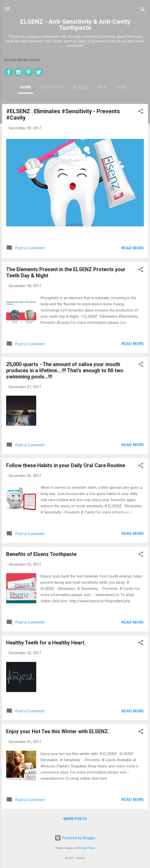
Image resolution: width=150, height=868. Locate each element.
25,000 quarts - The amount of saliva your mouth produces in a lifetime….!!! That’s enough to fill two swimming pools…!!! (65, 370)
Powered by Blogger (75, 838)
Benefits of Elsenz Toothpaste (41, 554)
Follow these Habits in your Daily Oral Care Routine (66, 465)
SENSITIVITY (52, 87)
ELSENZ (81, 87)
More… (123, 87)
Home (26, 87)
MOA (102, 87)
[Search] (143, 10)
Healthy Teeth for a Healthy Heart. (46, 643)
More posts (75, 819)
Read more (133, 248)
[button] (141, 112)
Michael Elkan (86, 848)
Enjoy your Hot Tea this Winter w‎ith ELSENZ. (58, 731)
